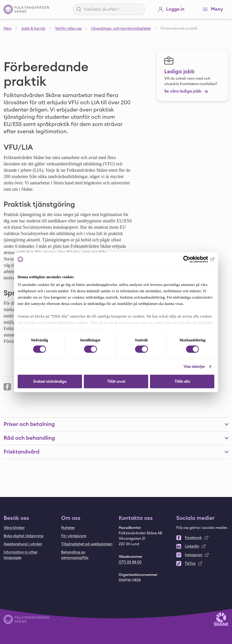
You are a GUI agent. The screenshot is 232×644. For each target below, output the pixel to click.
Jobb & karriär (33, 29)
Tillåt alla (182, 381)
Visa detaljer (194, 366)
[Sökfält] (112, 9)
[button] (116, 424)
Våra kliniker (14, 528)
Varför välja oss (68, 29)
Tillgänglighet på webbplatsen (87, 544)
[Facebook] (202, 538)
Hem (8, 29)
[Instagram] (202, 555)
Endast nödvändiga (50, 381)
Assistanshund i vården (23, 544)
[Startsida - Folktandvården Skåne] (26, 9)
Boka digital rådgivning (23, 536)
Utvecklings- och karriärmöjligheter (121, 29)
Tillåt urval (116, 381)
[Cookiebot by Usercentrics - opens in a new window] (195, 259)
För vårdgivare (74, 536)
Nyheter (68, 528)
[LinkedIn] (202, 546)
